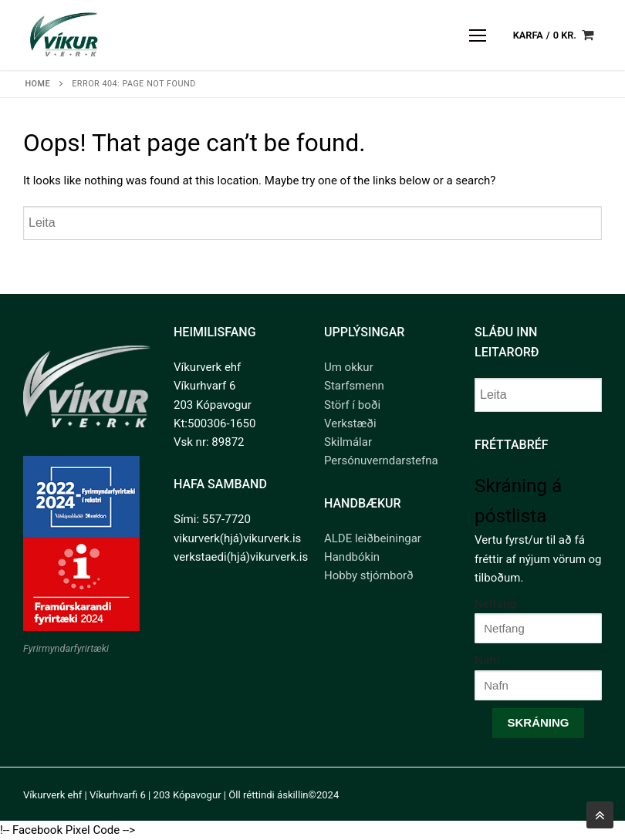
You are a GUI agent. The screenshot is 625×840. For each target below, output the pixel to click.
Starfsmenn (354, 386)
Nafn (487, 660)
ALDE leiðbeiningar (373, 538)
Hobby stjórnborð (369, 575)
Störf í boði (352, 405)
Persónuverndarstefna (381, 460)
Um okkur (349, 367)
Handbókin (352, 557)
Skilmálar (348, 442)
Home (37, 84)
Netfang (495, 604)
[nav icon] (478, 35)
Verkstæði (350, 423)
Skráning (538, 722)
